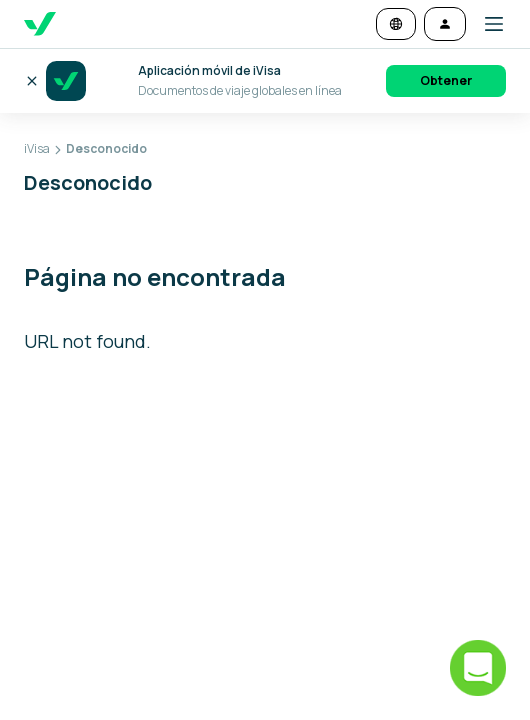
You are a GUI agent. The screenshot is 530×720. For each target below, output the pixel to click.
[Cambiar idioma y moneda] (396, 24)
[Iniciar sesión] (445, 24)
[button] (486, 24)
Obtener (446, 80)
